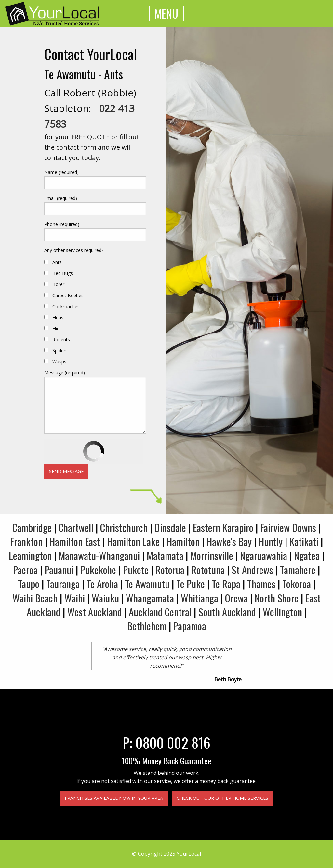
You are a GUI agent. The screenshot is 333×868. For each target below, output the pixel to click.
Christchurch (124, 527)
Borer (58, 284)
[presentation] (94, 451)
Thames (261, 584)
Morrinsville (212, 555)
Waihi (75, 598)
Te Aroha (102, 584)
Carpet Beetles (68, 295)
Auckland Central (160, 612)
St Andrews (252, 570)
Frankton (26, 541)
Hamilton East (75, 541)
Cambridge (32, 527)
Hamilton (183, 541)
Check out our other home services (222, 798)
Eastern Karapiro (223, 527)
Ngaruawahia (264, 555)
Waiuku (105, 598)
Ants (57, 262)
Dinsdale (170, 527)
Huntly (271, 541)
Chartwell (76, 527)
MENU (166, 13)
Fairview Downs (288, 527)
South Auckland (227, 612)
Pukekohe (98, 570)
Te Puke (191, 584)
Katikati (304, 541)
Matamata (165, 555)
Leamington (30, 555)
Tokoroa (297, 584)
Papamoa (190, 626)
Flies (57, 328)
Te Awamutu (147, 584)
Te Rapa (226, 584)
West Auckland (95, 612)
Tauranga (63, 584)
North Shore (277, 598)
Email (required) (61, 198)
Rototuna (208, 570)
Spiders (60, 351)
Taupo (29, 584)
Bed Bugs (63, 273)
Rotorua (170, 570)
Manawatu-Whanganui (99, 555)
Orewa (236, 598)
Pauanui (59, 570)
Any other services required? (74, 250)
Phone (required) (62, 224)
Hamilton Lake (133, 541)
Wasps (59, 362)
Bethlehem (147, 626)
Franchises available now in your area (114, 798)
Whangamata (150, 598)
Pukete (136, 570)
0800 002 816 (173, 742)
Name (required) (61, 172)
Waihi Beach (35, 598)
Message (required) (65, 373)
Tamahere (298, 570)
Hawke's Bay (229, 541)
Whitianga (200, 598)
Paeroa (25, 570)
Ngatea (307, 555)
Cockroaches (66, 306)
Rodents (61, 340)
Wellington (282, 612)
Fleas (58, 317)
